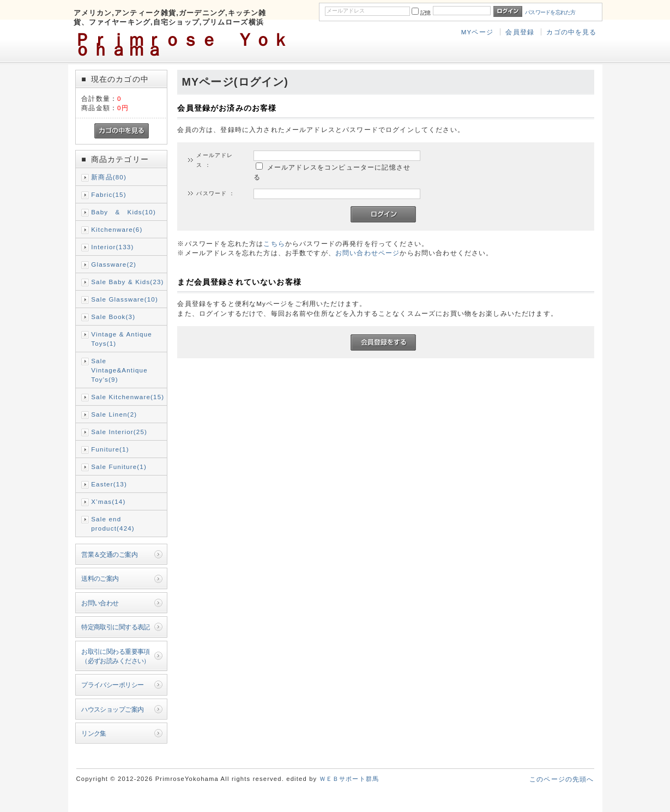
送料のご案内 (100, 578)
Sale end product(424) (113, 524)
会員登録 (520, 32)
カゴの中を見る (571, 32)
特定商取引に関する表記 (116, 627)
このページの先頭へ (562, 779)
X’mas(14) (108, 501)
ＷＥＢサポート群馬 (349, 779)
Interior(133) (112, 247)
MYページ (477, 32)
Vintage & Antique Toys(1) (122, 339)
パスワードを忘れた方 (550, 12)
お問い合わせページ (367, 253)
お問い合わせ (100, 603)
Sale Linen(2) (114, 414)
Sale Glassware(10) (125, 299)
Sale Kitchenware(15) (128, 397)
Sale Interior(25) (119, 432)
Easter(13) (109, 484)
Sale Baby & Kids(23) (127, 282)
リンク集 (94, 733)
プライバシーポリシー (112, 685)
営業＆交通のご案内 (109, 554)
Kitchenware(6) (117, 229)
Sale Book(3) (113, 317)
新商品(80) (109, 177)
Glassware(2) (114, 264)
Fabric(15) (108, 194)
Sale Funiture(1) (119, 467)
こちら (274, 243)
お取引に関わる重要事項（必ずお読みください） (116, 656)
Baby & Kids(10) (123, 212)
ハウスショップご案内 (112, 709)
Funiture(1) (110, 449)
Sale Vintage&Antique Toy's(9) (119, 370)
